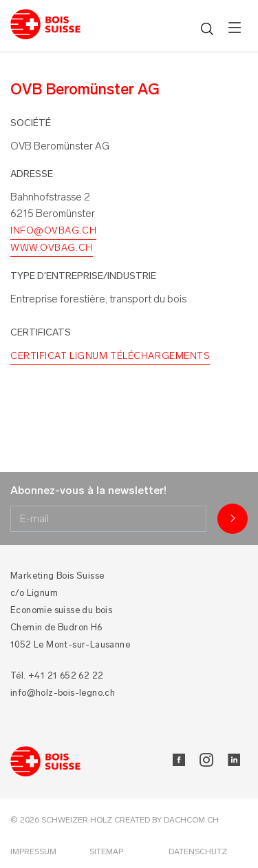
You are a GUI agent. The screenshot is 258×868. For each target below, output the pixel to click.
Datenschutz (198, 851)
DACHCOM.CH (191, 820)
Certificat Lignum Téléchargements (110, 356)
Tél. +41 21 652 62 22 (57, 675)
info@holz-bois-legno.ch (63, 693)
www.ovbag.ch (52, 248)
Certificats (41, 332)
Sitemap (106, 851)
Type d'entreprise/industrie (83, 276)
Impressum (33, 851)
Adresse (32, 174)
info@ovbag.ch (53, 230)
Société (31, 123)
